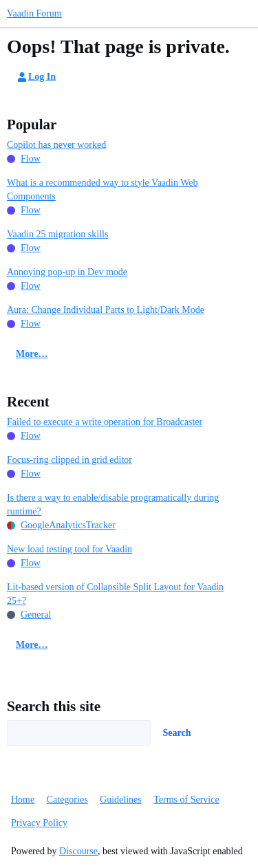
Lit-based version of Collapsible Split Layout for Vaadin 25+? (115, 594)
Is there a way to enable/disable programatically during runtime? (113, 504)
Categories (67, 800)
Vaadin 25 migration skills (57, 234)
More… (32, 354)
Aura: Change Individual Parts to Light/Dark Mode (106, 310)
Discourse (78, 851)
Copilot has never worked (56, 145)
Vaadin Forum (34, 13)
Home (23, 800)
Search (177, 733)
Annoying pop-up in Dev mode (67, 272)
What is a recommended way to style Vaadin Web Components (103, 189)
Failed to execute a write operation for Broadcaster (105, 422)
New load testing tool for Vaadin (69, 549)
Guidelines (121, 800)
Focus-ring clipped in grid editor (69, 460)
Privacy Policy (39, 823)
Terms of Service (186, 800)
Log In (36, 77)
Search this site (54, 706)
